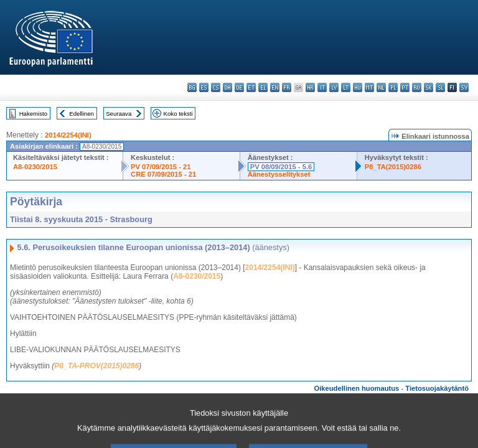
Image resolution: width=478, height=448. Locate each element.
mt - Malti (369, 87)
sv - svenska (464, 87)
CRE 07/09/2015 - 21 (163, 174)
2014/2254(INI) (68, 135)
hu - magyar (358, 87)
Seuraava (119, 114)
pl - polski (393, 87)
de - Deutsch (239, 87)
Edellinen (81, 114)
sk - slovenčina (429, 87)
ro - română (417, 87)
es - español (204, 87)
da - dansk (227, 87)
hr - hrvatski (310, 87)
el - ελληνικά (263, 87)
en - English (275, 87)
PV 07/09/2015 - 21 (161, 167)
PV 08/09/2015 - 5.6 (281, 167)
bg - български (192, 87)
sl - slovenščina (440, 87)
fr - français (287, 87)
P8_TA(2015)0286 (393, 167)
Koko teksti (178, 114)
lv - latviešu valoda (334, 87)
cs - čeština (216, 87)
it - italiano (322, 87)
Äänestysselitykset (279, 174)
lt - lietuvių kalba (346, 87)
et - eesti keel (251, 87)
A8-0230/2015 (35, 167)
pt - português (405, 87)
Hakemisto (33, 114)
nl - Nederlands (381, 87)
